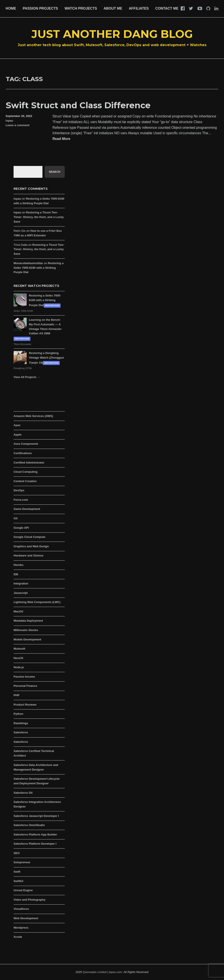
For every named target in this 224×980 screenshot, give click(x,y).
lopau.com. (116, 972)
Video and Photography (30, 900)
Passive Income (24, 677)
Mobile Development (27, 639)
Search (55, 172)
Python (18, 714)
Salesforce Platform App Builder (35, 834)
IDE (16, 574)
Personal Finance (25, 686)
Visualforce (21, 909)
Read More (61, 139)
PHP (17, 695)
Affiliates (139, 8)
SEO (17, 853)
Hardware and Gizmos (29, 555)
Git (16, 518)
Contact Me (167, 8)
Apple (17, 435)
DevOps (19, 490)
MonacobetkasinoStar (28, 263)
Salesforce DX (23, 793)
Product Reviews (25, 705)
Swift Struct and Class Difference (78, 105)
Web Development (26, 918)
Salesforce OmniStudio (29, 825)
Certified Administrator (29, 463)
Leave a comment (18, 125)
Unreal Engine (23, 890)
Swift (17, 872)
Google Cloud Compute (29, 537)
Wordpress (21, 928)
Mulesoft (19, 649)
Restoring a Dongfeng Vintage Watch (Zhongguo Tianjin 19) (46, 358)
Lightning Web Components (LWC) (37, 602)
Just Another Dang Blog (112, 34)
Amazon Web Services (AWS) (33, 416)
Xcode (18, 937)
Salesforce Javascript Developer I (36, 816)
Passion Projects (40, 8)
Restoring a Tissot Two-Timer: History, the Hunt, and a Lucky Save (39, 217)
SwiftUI (18, 881)
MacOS (18, 611)
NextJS (18, 658)
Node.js (19, 667)
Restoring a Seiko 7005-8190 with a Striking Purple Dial (38, 268)
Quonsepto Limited (95, 972)
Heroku (18, 565)
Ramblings (21, 723)
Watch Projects (81, 8)
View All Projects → (27, 377)
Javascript (21, 593)
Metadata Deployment (28, 621)
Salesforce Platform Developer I (35, 844)
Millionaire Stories (26, 630)
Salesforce (21, 732)
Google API (21, 528)
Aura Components (26, 444)
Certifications (23, 453)
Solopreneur (22, 862)
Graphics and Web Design (31, 546)
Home (11, 8)
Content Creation (25, 481)
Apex (17, 425)
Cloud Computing (25, 472)
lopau (10, 121)
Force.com (21, 500)
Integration (21, 583)
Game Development (27, 509)
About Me (113, 8)
